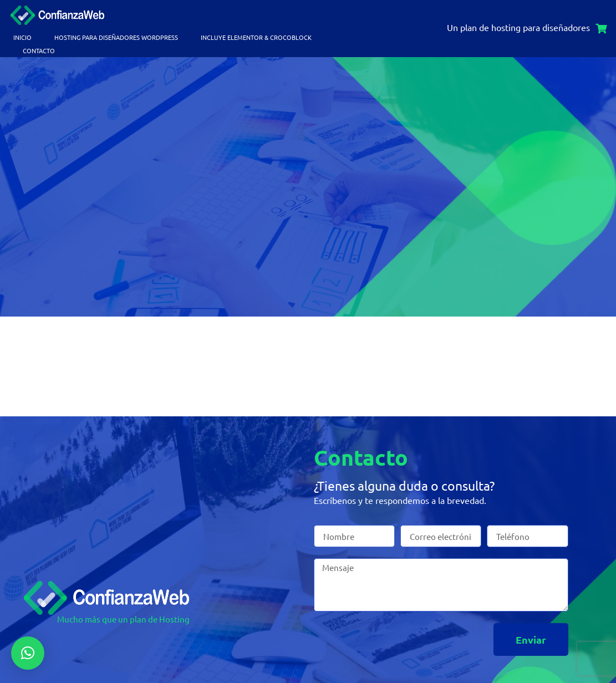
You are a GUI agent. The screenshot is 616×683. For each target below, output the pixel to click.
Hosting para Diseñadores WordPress (116, 37)
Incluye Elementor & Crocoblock (256, 37)
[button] (28, 653)
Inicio (22, 37)
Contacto (39, 50)
